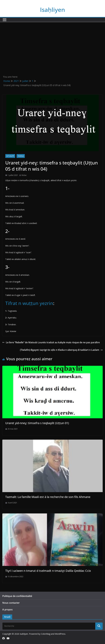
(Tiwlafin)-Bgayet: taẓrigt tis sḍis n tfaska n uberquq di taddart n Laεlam (61, 350)
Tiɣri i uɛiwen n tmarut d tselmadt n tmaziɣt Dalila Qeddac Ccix (48, 571)
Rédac (24, 175)
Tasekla (21, 156)
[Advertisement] (52, 44)
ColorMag (46, 634)
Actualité (10, 156)
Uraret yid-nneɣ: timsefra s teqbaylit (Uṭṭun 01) (37, 423)
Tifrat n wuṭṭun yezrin (29, 303)
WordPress (60, 634)
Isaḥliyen (52, 10)
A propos (7, 609)
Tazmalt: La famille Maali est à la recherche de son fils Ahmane (48, 497)
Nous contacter (11, 603)
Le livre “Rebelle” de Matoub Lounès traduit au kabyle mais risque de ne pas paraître (51, 342)
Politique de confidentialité (17, 596)
